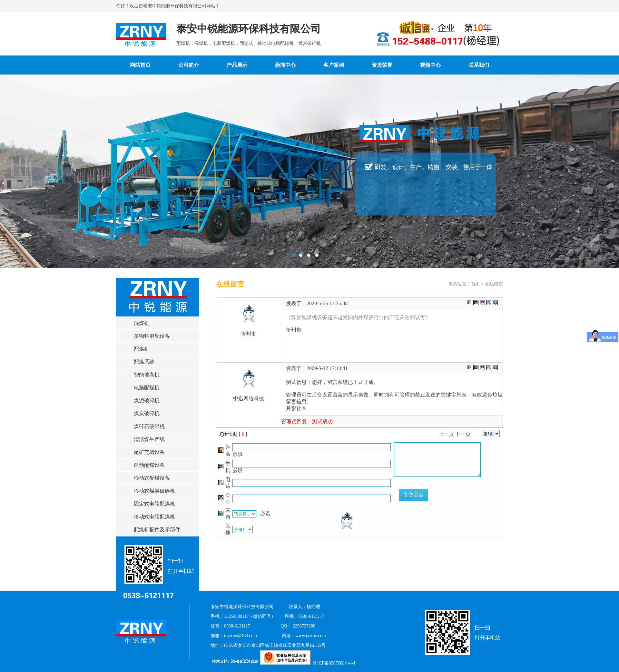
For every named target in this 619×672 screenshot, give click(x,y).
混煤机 (142, 323)
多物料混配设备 (152, 336)
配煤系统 (144, 362)
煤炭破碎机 (147, 413)
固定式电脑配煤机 (154, 504)
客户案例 (334, 65)
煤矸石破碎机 (149, 426)
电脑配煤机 (147, 388)
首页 (476, 284)
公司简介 (189, 65)
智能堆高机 (147, 375)
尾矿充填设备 (149, 452)
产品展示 (237, 65)
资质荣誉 (382, 65)
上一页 (446, 434)
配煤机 (142, 349)
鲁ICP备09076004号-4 (334, 663)
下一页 (463, 434)
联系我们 (479, 65)
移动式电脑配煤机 (154, 517)
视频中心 (430, 65)
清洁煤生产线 (149, 439)
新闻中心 (285, 65)
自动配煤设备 (149, 465)
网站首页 (140, 65)
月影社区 (296, 408)
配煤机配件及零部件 (157, 530)
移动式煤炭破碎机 (154, 491)
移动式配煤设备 (152, 478)
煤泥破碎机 (147, 401)
